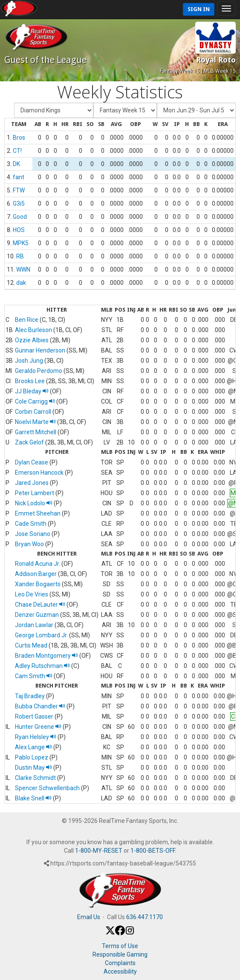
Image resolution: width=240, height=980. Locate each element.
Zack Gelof (29, 442)
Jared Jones (32, 483)
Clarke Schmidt (35, 778)
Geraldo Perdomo (39, 371)
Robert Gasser (34, 716)
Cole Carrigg (35, 401)
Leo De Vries (32, 594)
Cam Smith (34, 676)
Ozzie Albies (32, 340)
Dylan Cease (32, 462)
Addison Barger (36, 574)
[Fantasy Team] (54, 110)
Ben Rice (27, 320)
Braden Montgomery (46, 656)
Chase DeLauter (40, 605)
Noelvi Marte (35, 422)
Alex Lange (33, 747)
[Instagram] (130, 933)
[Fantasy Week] (125, 110)
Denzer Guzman (37, 615)
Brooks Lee (30, 381)
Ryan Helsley (36, 737)
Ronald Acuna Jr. (38, 564)
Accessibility (120, 971)
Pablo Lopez (32, 757)
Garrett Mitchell (36, 432)
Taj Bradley (30, 696)
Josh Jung (29, 361)
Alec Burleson (33, 330)
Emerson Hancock (39, 473)
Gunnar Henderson (40, 350)
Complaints (120, 963)
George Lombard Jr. (41, 635)
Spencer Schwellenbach (47, 788)
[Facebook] (120, 933)
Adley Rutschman (42, 666)
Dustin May (33, 768)
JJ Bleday (32, 391)
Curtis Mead (31, 645)
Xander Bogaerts (38, 584)
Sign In (199, 9)
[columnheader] (19, 125)
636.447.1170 (145, 917)
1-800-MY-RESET (99, 851)
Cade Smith (31, 524)
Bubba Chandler (40, 706)
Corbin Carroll (33, 412)
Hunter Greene (38, 727)
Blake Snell (33, 798)
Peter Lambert (35, 493)
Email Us (89, 917)
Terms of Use (120, 946)
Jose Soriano (33, 534)
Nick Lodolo (34, 503)
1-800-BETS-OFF (153, 851)
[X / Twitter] (110, 933)
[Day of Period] (196, 110)
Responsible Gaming (120, 954)
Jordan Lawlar (34, 625)
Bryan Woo (29, 544)
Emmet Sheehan (38, 513)
